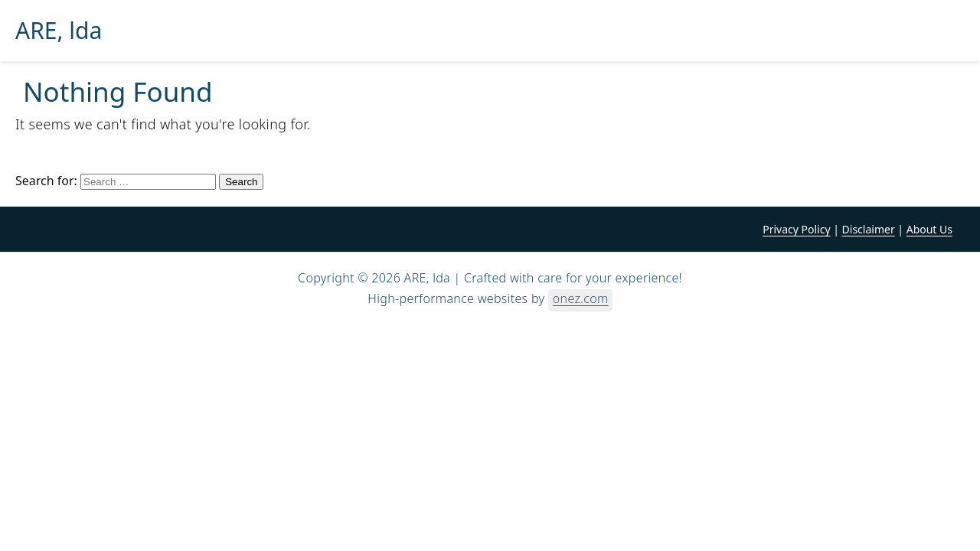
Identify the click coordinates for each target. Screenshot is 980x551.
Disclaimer (869, 229)
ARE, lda (59, 31)
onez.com (581, 298)
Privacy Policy (796, 229)
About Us (929, 229)
